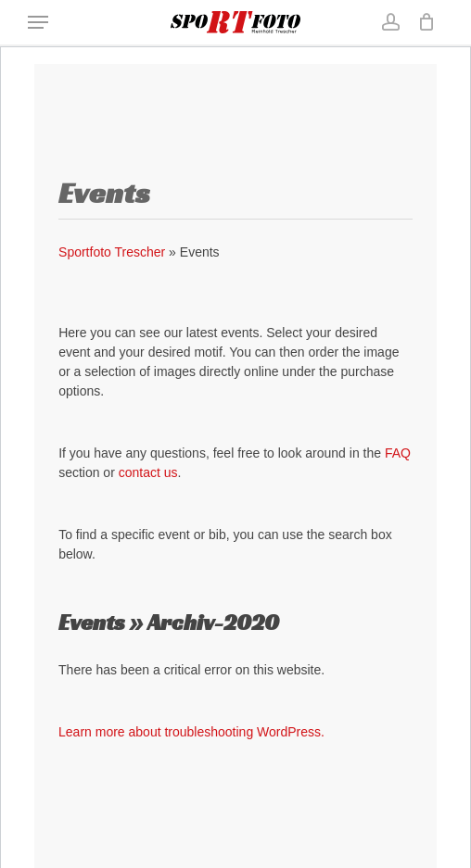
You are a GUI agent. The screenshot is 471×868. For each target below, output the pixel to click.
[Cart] (422, 22)
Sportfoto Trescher (112, 252)
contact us (148, 472)
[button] (38, 22)
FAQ (398, 453)
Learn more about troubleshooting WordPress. (191, 732)
